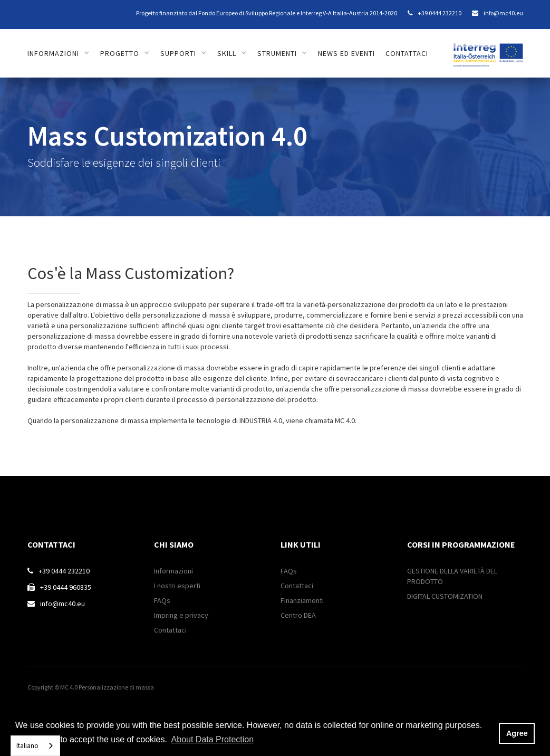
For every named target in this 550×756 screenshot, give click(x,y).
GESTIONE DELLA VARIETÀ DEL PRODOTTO (452, 576)
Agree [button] (517, 733)
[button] (59, 53)
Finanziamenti (302, 600)
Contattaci (170, 630)
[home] (488, 49)
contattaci (407, 53)
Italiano (27, 746)
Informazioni (173, 571)
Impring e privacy (181, 615)
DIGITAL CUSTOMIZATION (445, 596)
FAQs (162, 600)
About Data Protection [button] (213, 739)
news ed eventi (346, 53)
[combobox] (35, 746)
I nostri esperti (177, 586)
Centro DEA (298, 615)
